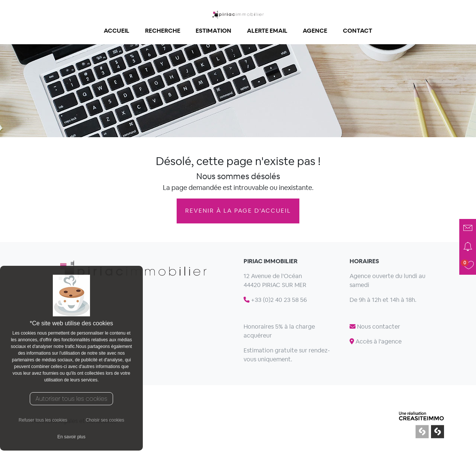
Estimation (213, 31)
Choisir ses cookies (105, 420)
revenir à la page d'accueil (238, 211)
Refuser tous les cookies (43, 420)
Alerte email (267, 31)
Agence (315, 31)
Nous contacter (375, 327)
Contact (358, 31)
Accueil (117, 31)
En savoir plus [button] (71, 437)
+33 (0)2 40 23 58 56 (275, 300)
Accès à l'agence (376, 341)
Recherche (163, 31)
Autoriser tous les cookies (72, 399)
